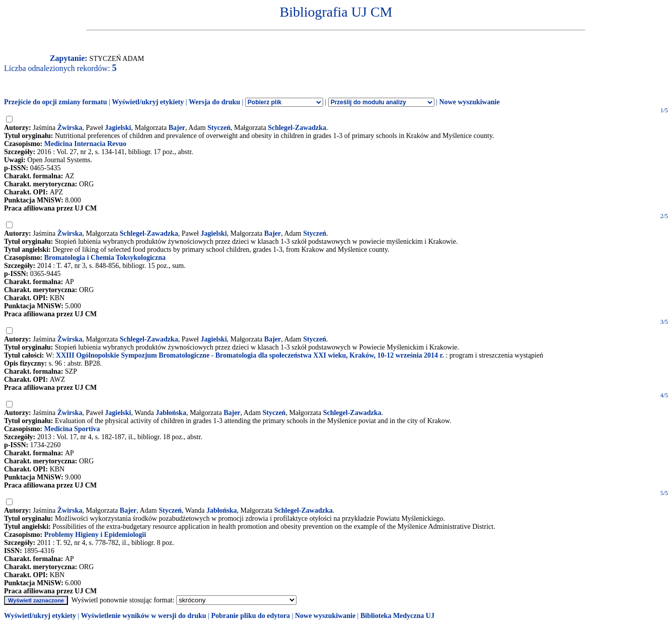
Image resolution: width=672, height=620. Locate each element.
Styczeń (219, 128)
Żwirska (70, 128)
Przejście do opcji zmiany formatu (56, 102)
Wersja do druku (214, 102)
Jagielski (118, 128)
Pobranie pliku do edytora (250, 616)
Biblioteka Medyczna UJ (397, 616)
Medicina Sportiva (72, 429)
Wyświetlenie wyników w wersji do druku (144, 616)
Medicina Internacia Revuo (85, 144)
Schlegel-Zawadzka (297, 128)
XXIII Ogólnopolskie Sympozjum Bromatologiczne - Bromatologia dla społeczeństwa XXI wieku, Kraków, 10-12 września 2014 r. (250, 355)
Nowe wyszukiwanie (469, 102)
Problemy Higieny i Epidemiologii (95, 535)
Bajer (177, 128)
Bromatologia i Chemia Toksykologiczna (105, 258)
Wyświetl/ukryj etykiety (148, 102)
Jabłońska (171, 413)
